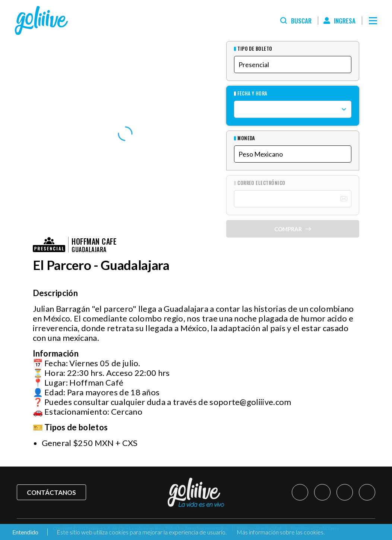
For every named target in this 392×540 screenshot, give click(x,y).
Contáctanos (51, 492)
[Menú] (373, 21)
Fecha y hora (252, 93)
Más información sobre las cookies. (281, 532)
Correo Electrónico (261, 183)
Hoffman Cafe (94, 241)
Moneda (246, 138)
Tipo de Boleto (255, 49)
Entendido (25, 532)
